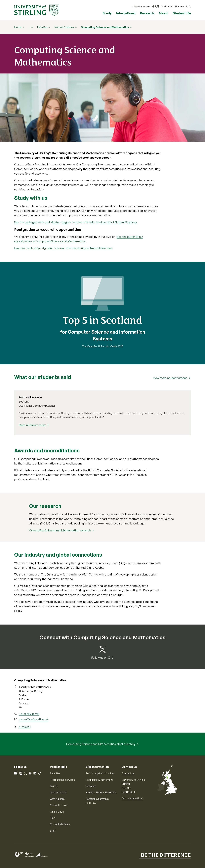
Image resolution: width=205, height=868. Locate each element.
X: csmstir (25, 727)
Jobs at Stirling (59, 792)
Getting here (57, 799)
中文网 (156, 6)
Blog (53, 818)
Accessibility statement (99, 780)
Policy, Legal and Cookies (100, 773)
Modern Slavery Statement (101, 792)
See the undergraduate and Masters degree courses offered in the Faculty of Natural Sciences (76, 222)
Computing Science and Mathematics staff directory (101, 744)
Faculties (42, 27)
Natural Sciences (64, 27)
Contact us (128, 773)
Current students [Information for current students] (60, 824)
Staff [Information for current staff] (53, 831)
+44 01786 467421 (29, 714)
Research (147, 13)
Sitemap (91, 786)
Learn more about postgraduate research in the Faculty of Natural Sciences (63, 248)
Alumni (54, 786)
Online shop (57, 812)
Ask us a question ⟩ (132, 798)
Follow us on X (101, 658)
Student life (182, 13)
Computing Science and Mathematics (105, 27)
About (163, 13)
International (126, 13)
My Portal (167, 6)
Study (107, 13)
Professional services (62, 780)
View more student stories (170, 378)
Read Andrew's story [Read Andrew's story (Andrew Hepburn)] (32, 425)
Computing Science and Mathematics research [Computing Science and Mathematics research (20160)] (60, 530)
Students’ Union (59, 805)
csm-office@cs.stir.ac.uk (34, 719)
